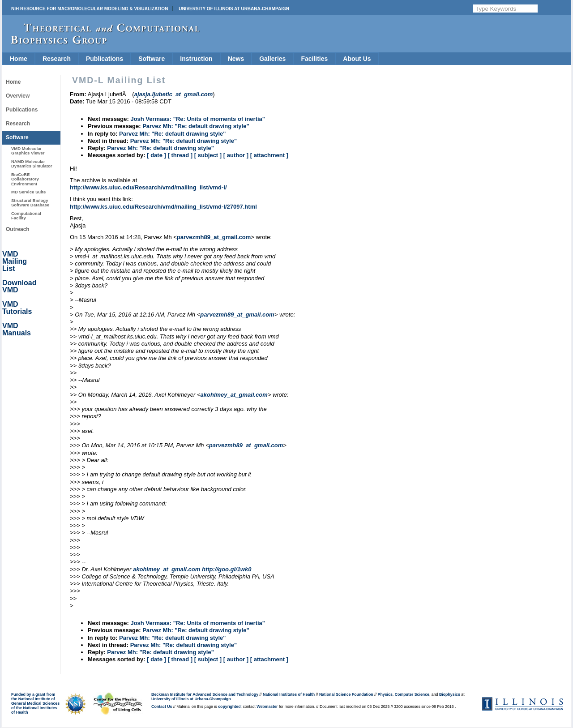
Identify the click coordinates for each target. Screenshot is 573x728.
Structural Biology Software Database (30, 203)
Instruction (196, 59)
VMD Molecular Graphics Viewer (28, 151)
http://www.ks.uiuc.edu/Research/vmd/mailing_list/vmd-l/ (148, 187)
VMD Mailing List (15, 261)
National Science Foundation (346, 694)
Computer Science (412, 694)
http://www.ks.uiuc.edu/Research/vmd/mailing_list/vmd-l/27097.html (163, 207)
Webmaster (267, 707)
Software (152, 59)
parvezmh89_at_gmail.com (214, 237)
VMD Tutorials (17, 308)
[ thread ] (180, 155)
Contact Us (162, 707)
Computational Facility (26, 216)
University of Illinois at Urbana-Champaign (234, 9)
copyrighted (229, 707)
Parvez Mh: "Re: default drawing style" (196, 126)
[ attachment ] (269, 155)
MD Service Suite (28, 192)
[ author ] (236, 155)
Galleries (272, 59)
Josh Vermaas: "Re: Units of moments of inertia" (198, 119)
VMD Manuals (17, 329)
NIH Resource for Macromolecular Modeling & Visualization (90, 9)
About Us (357, 59)
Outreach (18, 229)
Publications (105, 59)
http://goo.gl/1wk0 (227, 569)
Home (19, 59)
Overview (18, 96)
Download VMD (19, 286)
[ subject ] (208, 155)
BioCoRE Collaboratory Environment (25, 179)
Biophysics (450, 694)
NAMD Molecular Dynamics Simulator (32, 164)
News (236, 59)
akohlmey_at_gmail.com (234, 395)
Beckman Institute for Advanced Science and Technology (205, 694)
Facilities (314, 59)
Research (57, 59)
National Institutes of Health (289, 694)
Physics (385, 694)
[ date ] (156, 155)
